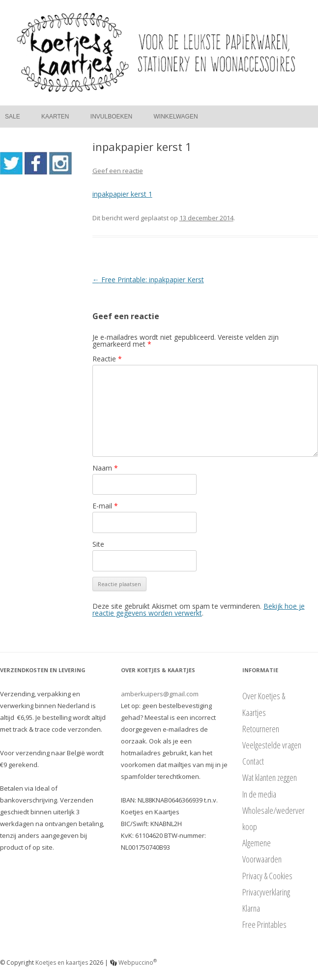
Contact (253, 761)
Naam (105, 468)
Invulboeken (111, 117)
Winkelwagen (176, 117)
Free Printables (264, 924)
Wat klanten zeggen (270, 777)
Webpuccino (133, 963)
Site (98, 544)
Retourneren (261, 729)
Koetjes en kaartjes (62, 963)
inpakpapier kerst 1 (122, 194)
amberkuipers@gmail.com (160, 694)
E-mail (105, 506)
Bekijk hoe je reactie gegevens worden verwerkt (199, 609)
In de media (259, 794)
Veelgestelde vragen (272, 745)
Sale (13, 117)
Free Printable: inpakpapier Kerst (148, 280)
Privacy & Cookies (267, 876)
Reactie (107, 359)
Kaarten (55, 117)
